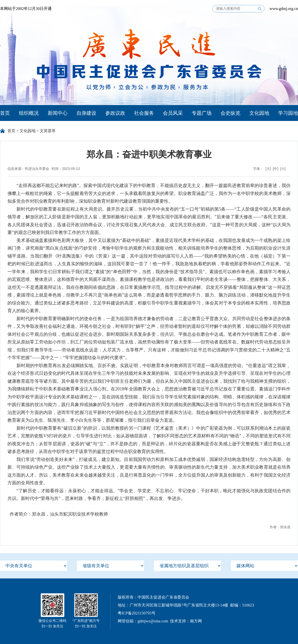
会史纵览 (230, 113)
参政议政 (115, 113)
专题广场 (202, 113)
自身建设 (86, 113)
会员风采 (173, 113)
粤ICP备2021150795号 (137, 613)
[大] (268, 169)
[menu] (34, 566)
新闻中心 (58, 113)
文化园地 (259, 113)
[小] (283, 169)
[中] (276, 169)
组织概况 (29, 113)
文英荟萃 (48, 131)
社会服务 (144, 113)
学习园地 (288, 113)
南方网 (196, 621)
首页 (5, 113)
